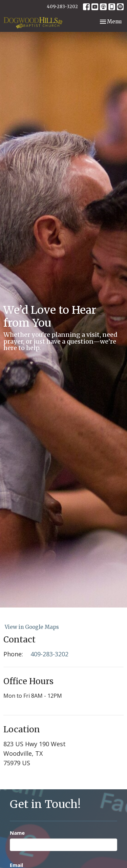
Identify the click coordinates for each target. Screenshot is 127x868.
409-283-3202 (62, 7)
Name (17, 833)
